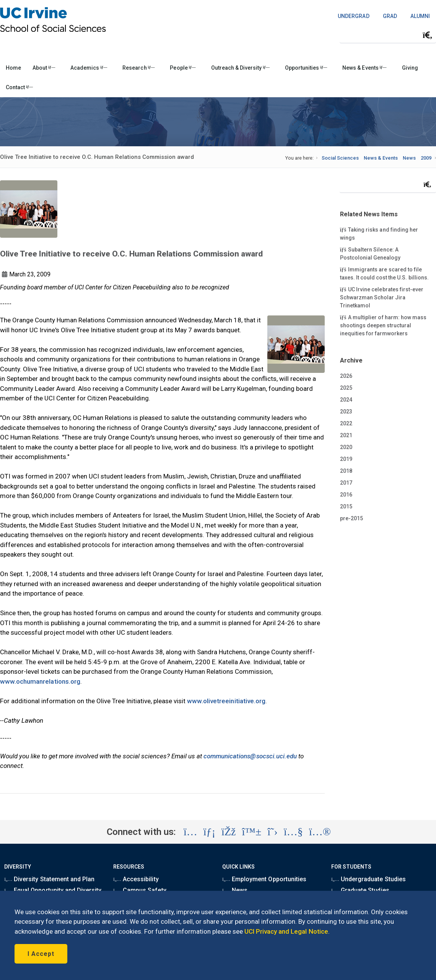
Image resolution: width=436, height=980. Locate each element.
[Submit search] (428, 35)
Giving (410, 68)
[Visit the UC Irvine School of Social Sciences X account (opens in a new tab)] (272, 832)
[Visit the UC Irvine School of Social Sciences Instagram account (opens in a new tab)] (190, 832)
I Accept (41, 954)
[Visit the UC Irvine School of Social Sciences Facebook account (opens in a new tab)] (229, 832)
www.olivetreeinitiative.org (226, 701)
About (44, 68)
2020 (346, 447)
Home (13, 68)
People (183, 68)
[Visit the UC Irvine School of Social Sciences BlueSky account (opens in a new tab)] (252, 832)
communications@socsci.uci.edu (250, 756)
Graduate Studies (360, 890)
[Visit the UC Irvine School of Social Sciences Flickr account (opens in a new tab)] (320, 832)
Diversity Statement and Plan (49, 879)
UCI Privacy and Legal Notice (286, 931)
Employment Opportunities (264, 879)
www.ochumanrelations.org (40, 681)
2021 (346, 435)
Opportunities (306, 68)
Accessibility (136, 879)
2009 (426, 158)
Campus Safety (140, 890)
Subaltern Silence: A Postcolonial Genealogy (370, 253)
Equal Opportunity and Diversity (53, 890)
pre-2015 (351, 518)
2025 (346, 388)
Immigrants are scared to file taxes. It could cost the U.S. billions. (384, 273)
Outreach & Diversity (240, 68)
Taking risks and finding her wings (379, 233)
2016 (346, 495)
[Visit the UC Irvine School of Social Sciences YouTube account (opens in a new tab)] (293, 832)
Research (138, 68)
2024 (346, 400)
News (409, 158)
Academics (89, 68)
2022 (346, 423)
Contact (19, 87)
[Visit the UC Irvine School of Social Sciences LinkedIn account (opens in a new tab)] (209, 832)
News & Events (364, 68)
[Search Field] (388, 35)
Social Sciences (340, 158)
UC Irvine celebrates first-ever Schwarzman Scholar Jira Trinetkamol (382, 297)
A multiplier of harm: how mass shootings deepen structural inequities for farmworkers (383, 325)
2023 (346, 412)
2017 (346, 483)
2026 (346, 376)
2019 (346, 459)
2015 (346, 506)
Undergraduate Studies (368, 879)
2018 (346, 471)
